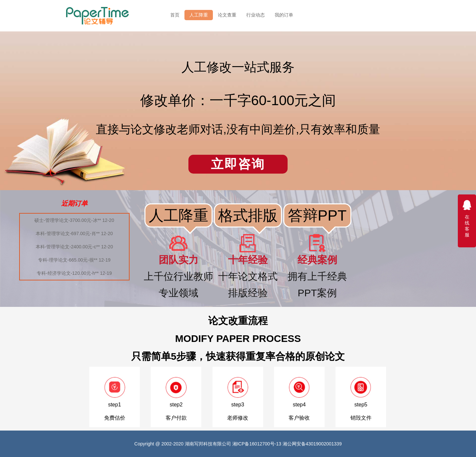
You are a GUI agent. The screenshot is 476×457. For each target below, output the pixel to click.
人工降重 (199, 15)
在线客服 (467, 218)
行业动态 (256, 15)
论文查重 (227, 15)
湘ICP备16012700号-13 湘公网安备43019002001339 (287, 444)
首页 (175, 15)
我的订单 (284, 15)
